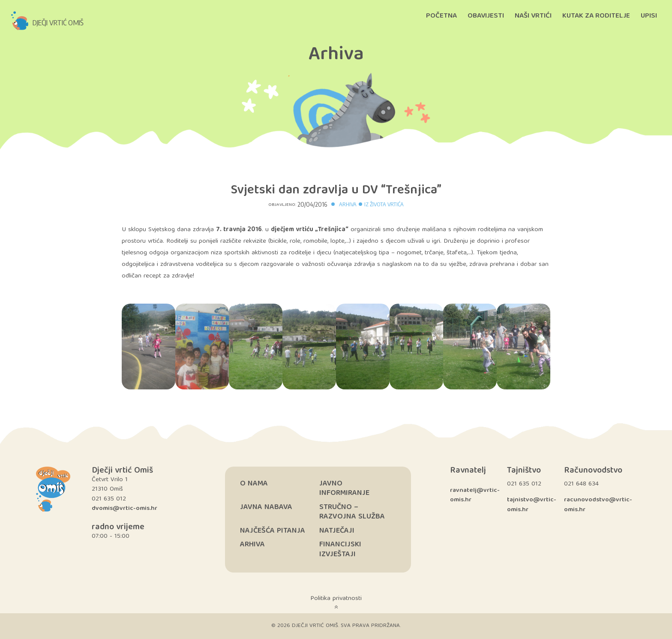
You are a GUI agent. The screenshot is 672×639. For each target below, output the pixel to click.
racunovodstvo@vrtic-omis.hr (598, 505)
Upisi (649, 16)
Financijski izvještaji (340, 550)
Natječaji (337, 531)
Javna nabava (266, 508)
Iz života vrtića (384, 204)
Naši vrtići (533, 16)
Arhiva (348, 204)
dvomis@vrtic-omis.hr (124, 509)
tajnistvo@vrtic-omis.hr (532, 505)
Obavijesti (486, 16)
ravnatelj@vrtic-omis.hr (475, 496)
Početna (441, 16)
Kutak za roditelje (596, 16)
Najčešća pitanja (273, 531)
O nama (254, 484)
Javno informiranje (344, 489)
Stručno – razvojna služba (352, 512)
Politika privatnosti (336, 599)
